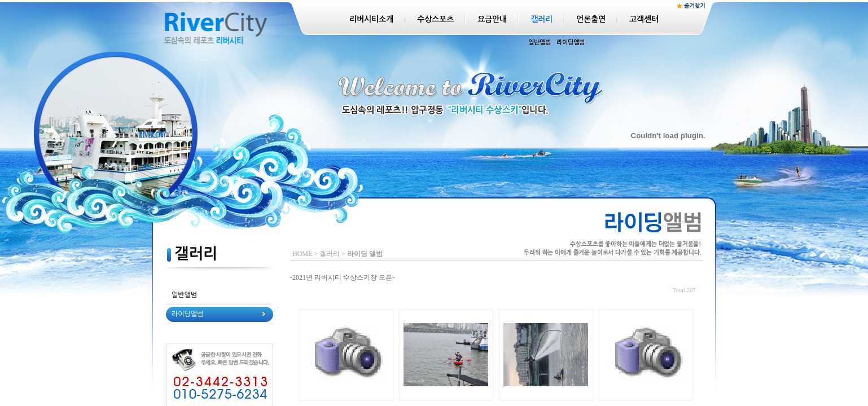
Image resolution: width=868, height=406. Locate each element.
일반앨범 (540, 43)
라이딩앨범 (571, 43)
